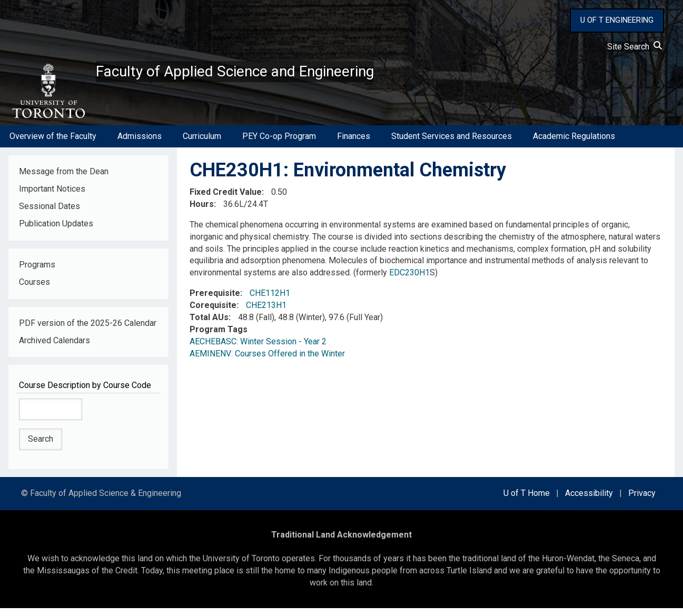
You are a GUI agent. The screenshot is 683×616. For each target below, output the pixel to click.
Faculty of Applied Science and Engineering (275, 74)
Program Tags (219, 337)
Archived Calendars (55, 348)
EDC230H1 (409, 280)
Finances (354, 144)
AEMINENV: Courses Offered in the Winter (267, 361)
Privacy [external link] (642, 501)
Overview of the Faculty (53, 144)
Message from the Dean (64, 179)
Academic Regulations (574, 144)
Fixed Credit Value (226, 200)
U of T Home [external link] (527, 501)
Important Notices (52, 197)
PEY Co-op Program (279, 144)
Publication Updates (56, 231)
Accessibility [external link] (589, 501)
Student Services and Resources (452, 144)
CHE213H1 (266, 313)
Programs (37, 272)
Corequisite (213, 313)
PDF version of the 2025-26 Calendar (88, 331)
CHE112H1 (270, 301)
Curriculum (202, 144)
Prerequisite (215, 301)
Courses (34, 290)
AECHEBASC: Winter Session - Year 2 (258, 349)
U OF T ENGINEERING (617, 20)
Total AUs (209, 325)
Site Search (635, 47)
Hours (202, 212)
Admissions (140, 144)
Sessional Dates (50, 214)
